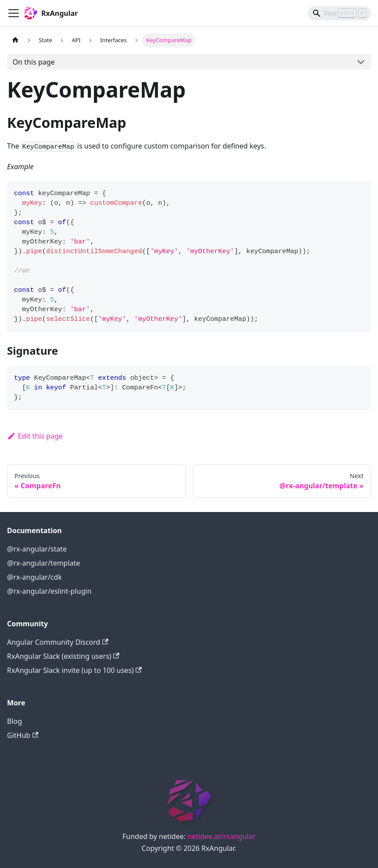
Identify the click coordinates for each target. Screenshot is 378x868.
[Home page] (15, 40)
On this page (34, 62)
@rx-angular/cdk (34, 577)
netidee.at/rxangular (221, 836)
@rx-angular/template (43, 563)
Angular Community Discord (58, 642)
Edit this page (35, 436)
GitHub (23, 735)
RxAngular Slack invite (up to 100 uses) (74, 670)
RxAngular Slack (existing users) (63, 656)
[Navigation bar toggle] (14, 13)
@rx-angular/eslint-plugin (49, 591)
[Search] (339, 13)
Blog (14, 721)
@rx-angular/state (37, 549)
